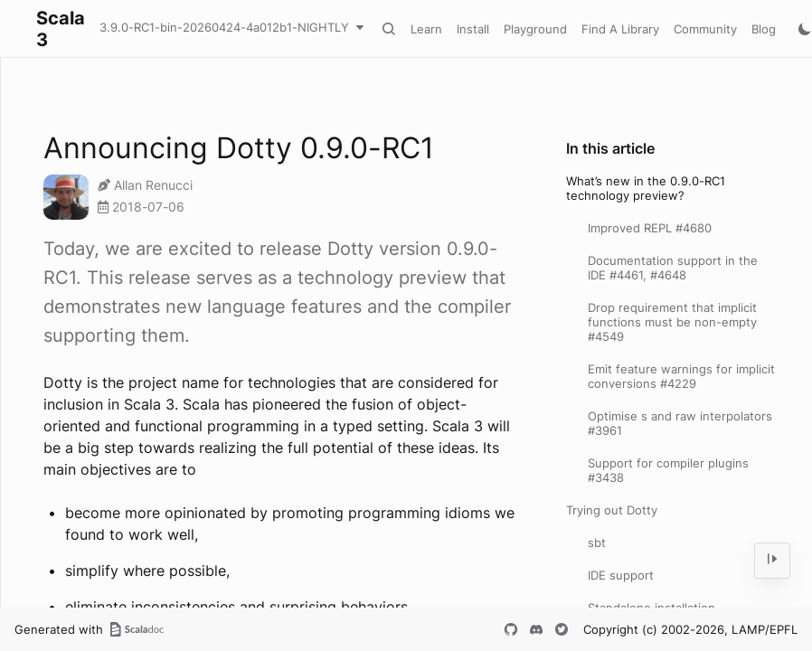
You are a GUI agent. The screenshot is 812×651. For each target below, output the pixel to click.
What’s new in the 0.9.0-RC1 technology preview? (646, 188)
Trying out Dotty (612, 510)
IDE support (621, 575)
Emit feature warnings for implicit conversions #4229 (681, 376)
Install (473, 29)
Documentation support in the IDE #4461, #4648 (673, 268)
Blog (764, 29)
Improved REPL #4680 (650, 228)
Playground (535, 29)
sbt (597, 542)
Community (705, 29)
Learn (426, 29)
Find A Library (620, 29)
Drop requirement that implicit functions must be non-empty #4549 (672, 322)
